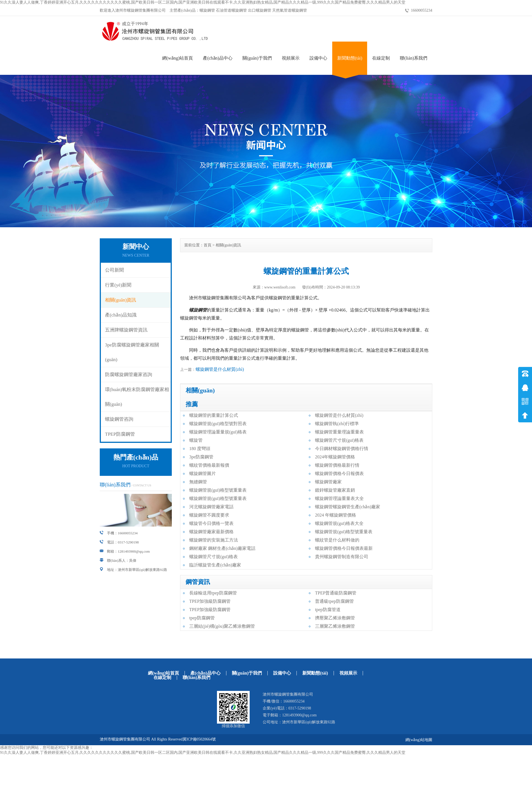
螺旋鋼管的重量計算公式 (214, 415)
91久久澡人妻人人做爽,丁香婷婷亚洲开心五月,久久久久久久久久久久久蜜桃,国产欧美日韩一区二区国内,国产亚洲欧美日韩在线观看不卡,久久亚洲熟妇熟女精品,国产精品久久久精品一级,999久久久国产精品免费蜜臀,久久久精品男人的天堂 (203, 2)
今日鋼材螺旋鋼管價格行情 (342, 449)
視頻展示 (291, 58)
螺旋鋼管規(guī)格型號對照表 (218, 424)
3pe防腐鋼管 (201, 457)
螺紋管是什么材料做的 (337, 540)
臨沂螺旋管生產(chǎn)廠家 (215, 565)
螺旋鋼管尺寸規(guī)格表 (339, 440)
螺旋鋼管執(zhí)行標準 (337, 424)
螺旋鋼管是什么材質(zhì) (220, 369)
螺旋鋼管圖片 (203, 473)
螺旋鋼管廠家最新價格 (211, 532)
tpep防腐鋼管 (202, 618)
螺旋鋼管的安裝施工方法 (214, 540)
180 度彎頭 (200, 449)
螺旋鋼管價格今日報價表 (339, 473)
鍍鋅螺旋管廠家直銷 (335, 490)
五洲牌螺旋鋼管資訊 (126, 330)
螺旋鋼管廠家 (328, 482)
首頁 (208, 245)
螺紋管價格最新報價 (209, 465)
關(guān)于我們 (257, 58)
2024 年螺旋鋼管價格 (336, 515)
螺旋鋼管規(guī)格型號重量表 (218, 490)
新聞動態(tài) (350, 58)
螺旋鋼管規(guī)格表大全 (339, 523)
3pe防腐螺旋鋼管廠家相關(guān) (132, 352)
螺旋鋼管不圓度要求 (209, 515)
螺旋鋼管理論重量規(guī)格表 (218, 432)
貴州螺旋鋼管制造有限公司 (342, 557)
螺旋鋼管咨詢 (119, 419)
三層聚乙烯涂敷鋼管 (335, 626)
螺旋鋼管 (198, 310)
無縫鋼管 (198, 482)
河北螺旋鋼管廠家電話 (211, 507)
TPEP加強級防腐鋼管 (210, 601)
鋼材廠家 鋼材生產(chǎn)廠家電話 (222, 548)
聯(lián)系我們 (414, 58)
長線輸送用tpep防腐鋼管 (213, 593)
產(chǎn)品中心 (218, 58)
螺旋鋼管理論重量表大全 (339, 498)
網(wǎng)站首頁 (177, 58)
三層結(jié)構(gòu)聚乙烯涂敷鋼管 (222, 626)
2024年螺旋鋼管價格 (335, 457)
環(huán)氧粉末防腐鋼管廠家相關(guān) (137, 397)
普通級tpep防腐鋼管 (334, 601)
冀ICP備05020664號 (199, 739)
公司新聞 (114, 270)
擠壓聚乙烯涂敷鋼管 (335, 618)
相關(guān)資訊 (121, 300)
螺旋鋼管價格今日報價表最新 (344, 548)
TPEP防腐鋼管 (120, 434)
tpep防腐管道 (328, 610)
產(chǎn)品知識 (121, 315)
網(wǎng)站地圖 (419, 740)
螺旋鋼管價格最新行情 (337, 465)
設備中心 (318, 58)
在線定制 (381, 58)
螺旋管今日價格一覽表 (211, 523)
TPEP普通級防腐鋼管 (336, 593)
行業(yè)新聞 (118, 285)
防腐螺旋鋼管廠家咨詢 (129, 375)
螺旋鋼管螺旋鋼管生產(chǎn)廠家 (348, 507)
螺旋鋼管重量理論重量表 (339, 432)
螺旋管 (196, 440)
